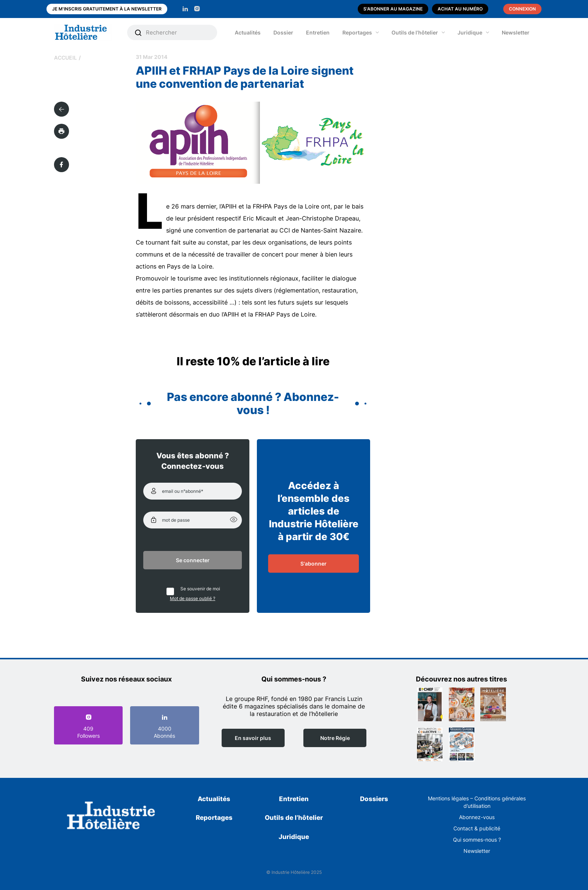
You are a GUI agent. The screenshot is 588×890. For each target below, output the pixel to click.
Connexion (522, 9)
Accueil (65, 58)
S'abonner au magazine (393, 9)
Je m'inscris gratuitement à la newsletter (107, 9)
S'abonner (313, 564)
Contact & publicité (477, 828)
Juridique (470, 32)
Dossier (283, 32)
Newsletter (516, 32)
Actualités (248, 32)
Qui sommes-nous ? (477, 840)
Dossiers (374, 799)
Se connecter (193, 560)
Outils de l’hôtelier (415, 32)
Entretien (318, 32)
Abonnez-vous (477, 817)
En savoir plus (253, 738)
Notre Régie (335, 738)
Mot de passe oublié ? (193, 598)
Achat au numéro (460, 9)
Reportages (357, 32)
